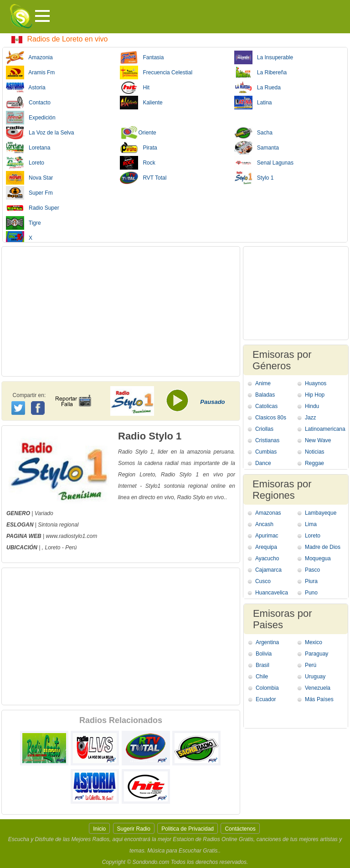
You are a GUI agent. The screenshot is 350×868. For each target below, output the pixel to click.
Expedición (31, 118)
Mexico (314, 642)
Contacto (28, 103)
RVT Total (143, 178)
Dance (263, 463)
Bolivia (264, 654)
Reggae (314, 463)
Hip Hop (315, 395)
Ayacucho (267, 558)
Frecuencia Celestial (156, 72)
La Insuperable (264, 57)
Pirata (138, 148)
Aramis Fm (30, 72)
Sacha (253, 133)
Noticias (315, 452)
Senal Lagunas (264, 163)
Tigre (23, 223)
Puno (311, 593)
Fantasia (142, 57)
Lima (311, 524)
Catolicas (266, 406)
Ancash (264, 524)
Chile (262, 677)
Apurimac (267, 536)
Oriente (138, 133)
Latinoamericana (325, 429)
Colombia (267, 688)
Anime (263, 383)
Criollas (264, 429)
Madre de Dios (323, 547)
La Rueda (257, 88)
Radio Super (33, 208)
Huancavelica (272, 593)
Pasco (312, 570)
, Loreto (51, 548)
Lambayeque (321, 513)
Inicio (99, 829)
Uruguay (315, 677)
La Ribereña (260, 72)
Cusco (263, 581)
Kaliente (141, 103)
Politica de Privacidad (188, 829)
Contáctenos (240, 829)
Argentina (267, 642)
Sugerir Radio (134, 829)
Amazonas (268, 513)
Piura (311, 581)
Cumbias (266, 452)
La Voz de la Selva (40, 133)
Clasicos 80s (271, 418)
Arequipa (266, 547)
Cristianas (267, 440)
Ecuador (266, 699)
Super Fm (29, 193)
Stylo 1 (254, 178)
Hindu (312, 406)
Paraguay (317, 654)
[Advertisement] (121, 311)
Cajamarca (268, 570)
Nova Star (29, 178)
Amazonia (29, 57)
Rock (137, 163)
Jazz (311, 418)
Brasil (262, 665)
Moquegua (318, 558)
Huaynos (316, 383)
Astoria (26, 88)
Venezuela (318, 688)
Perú (71, 548)
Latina (253, 103)
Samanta (257, 148)
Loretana (28, 148)
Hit (135, 88)
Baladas (265, 395)
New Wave (318, 440)
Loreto (25, 163)
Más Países (319, 699)
